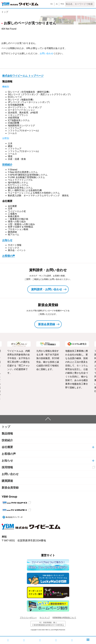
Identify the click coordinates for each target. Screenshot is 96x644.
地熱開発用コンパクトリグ (21, 126)
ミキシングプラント (18, 115)
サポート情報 (15, 245)
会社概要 (12, 206)
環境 (10, 156)
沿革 (10, 209)
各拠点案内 (14, 216)
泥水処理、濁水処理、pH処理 (23, 113)
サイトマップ (45, 618)
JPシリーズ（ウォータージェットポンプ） (29, 102)
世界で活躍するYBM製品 (20, 227)
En (52, 4)
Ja (57, 4)
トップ (5, 12)
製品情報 (7, 434)
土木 (10, 143)
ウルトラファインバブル (20, 180)
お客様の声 (9, 256)
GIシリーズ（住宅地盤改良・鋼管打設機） (29, 92)
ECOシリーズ (15, 97)
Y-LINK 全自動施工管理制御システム (26, 177)
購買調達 (12, 232)
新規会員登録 (10, 488)
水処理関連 (14, 118)
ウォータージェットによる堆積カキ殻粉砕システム (34, 193)
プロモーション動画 (18, 229)
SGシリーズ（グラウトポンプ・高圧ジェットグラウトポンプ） (40, 94)
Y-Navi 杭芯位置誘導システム (23, 172)
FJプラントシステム (18, 185)
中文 (62, 4)
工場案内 (12, 214)
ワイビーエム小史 (17, 211)
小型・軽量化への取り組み (21, 224)
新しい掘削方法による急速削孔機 (25, 190)
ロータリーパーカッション (21, 110)
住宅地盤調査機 (16, 105)
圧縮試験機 (14, 123)
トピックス (14, 248)
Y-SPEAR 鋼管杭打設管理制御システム (28, 175)
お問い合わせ (46, 53)
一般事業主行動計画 (18, 219)
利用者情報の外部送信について (64, 618)
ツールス (12, 133)
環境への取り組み (17, 222)
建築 (10, 146)
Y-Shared (13, 170)
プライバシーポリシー (28, 618)
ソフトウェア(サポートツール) (23, 131)
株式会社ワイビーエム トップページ (23, 76)
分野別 (6, 138)
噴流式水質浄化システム (20, 188)
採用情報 (7, 467)
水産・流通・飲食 (17, 159)
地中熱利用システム (18, 183)
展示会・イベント (17, 250)
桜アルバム (14, 234)
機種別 (6, 87)
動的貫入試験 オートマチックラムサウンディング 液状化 (38, 195)
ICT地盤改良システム (19, 120)
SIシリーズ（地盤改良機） (21, 100)
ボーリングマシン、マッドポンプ (25, 107)
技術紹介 (7, 165)
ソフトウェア (15, 128)
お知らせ (7, 240)
